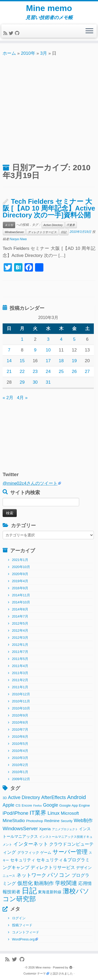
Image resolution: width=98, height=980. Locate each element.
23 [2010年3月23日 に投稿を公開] (35, 371)
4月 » (22, 398)
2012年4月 (20, 631)
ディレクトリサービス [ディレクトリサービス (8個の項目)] (53, 868)
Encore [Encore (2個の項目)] (27, 806)
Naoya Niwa (18, 239)
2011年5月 (20, 659)
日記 (64, 232)
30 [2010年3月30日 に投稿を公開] (35, 382)
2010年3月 (20, 758)
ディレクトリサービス (42, 232)
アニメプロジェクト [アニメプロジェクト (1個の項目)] (65, 829)
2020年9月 (20, 574)
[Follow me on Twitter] (12, 33)
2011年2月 (20, 680)
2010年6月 (20, 737)
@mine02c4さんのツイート (30, 483)
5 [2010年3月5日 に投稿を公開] (74, 339)
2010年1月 (20, 772)
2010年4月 (20, 751)
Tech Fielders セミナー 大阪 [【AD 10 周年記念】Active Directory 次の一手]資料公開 (49, 208)
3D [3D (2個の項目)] (5, 798)
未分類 (9, 225)
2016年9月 (20, 588)
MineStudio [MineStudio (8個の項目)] (14, 821)
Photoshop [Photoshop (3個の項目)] (35, 821)
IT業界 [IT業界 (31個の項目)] (38, 813)
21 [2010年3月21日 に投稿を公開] (9, 371)
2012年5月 (20, 623)
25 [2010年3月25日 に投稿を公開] (61, 371)
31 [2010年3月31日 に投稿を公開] (48, 382)
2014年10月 (21, 602)
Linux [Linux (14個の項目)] (54, 813)
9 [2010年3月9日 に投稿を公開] (35, 350)
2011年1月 (20, 687)
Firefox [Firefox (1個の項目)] (38, 806)
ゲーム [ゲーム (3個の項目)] (46, 853)
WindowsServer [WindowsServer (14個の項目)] (20, 828)
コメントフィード (26, 932)
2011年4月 (20, 666)
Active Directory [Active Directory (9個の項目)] (24, 797)
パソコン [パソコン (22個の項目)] (59, 875)
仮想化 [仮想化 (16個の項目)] (25, 883)
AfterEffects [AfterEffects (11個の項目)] (54, 797)
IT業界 (71, 225)
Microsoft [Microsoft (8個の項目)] (70, 813)
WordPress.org (23, 939)
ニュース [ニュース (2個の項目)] (9, 876)
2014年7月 (20, 616)
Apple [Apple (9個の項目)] (8, 805)
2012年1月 (20, 645)
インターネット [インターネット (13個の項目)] (31, 844)
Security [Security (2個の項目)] (67, 821)
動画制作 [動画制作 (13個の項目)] (44, 883)
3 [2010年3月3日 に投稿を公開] (48, 339)
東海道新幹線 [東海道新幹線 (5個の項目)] (50, 892)
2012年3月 (20, 638)
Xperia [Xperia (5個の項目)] (45, 829)
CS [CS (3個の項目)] (18, 805)
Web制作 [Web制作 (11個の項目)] (83, 820)
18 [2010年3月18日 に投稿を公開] (61, 361)
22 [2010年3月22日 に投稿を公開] (22, 371)
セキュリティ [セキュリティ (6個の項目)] (23, 860)
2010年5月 (20, 744)
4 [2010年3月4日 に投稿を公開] (61, 339)
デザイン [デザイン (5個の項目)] (84, 868)
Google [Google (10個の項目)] (50, 805)
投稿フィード (22, 925)
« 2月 (8, 398)
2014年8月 (20, 609)
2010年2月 (20, 765)
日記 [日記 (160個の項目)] (29, 891)
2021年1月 (20, 560)
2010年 (28, 53)
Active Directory (53, 225)
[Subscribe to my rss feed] (6, 33)
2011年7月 (20, 652)
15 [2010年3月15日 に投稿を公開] (22, 361)
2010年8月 (20, 722)
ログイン (19, 918)
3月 (44, 53)
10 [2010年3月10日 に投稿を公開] (48, 350)
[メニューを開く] (89, 31)
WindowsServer (14, 232)
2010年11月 (21, 701)
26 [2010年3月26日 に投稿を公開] (74, 371)
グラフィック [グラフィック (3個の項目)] (28, 853)
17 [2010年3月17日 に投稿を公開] (48, 361)
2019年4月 (20, 581)
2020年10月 (21, 567)
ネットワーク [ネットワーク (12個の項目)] (31, 875)
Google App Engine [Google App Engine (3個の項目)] (75, 805)
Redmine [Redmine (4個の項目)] (52, 821)
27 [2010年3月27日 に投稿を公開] (87, 371)
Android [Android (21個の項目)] (77, 797)
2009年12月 (21, 779)
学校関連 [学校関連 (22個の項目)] (66, 883)
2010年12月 (21, 694)
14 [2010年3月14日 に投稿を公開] (9, 361)
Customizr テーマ (35, 973)
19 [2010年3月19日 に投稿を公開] (74, 361)
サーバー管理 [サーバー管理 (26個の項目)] (70, 852)
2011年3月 (20, 673)
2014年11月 (21, 595)
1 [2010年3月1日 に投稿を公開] (22, 339)
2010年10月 (21, 708)
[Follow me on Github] (18, 33)
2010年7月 (20, 730)
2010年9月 (20, 715)
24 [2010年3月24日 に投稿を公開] (48, 371)
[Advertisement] (49, 109)
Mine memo (49, 8)
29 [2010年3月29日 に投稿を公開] (22, 382)
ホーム (9, 53)
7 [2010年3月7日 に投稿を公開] (9, 350)
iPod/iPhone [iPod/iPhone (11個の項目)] (16, 813)
